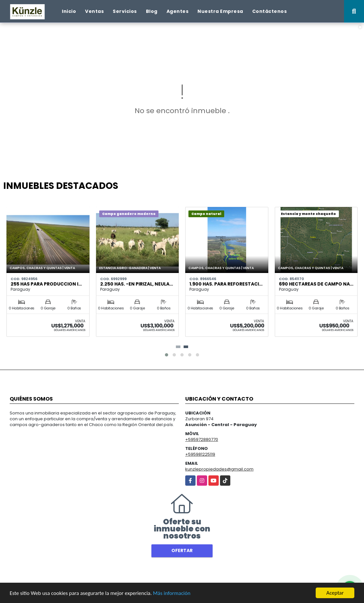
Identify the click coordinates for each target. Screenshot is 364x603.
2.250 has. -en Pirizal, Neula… (137, 284)
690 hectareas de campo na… (316, 284)
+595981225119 (200, 454)
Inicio (69, 11)
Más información (172, 593)
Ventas (94, 11)
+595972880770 (202, 439)
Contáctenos (270, 11)
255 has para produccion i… (46, 284)
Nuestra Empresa (220, 11)
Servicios (125, 11)
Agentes (178, 11)
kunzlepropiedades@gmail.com (219, 469)
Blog (152, 11)
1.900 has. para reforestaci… (226, 284)
